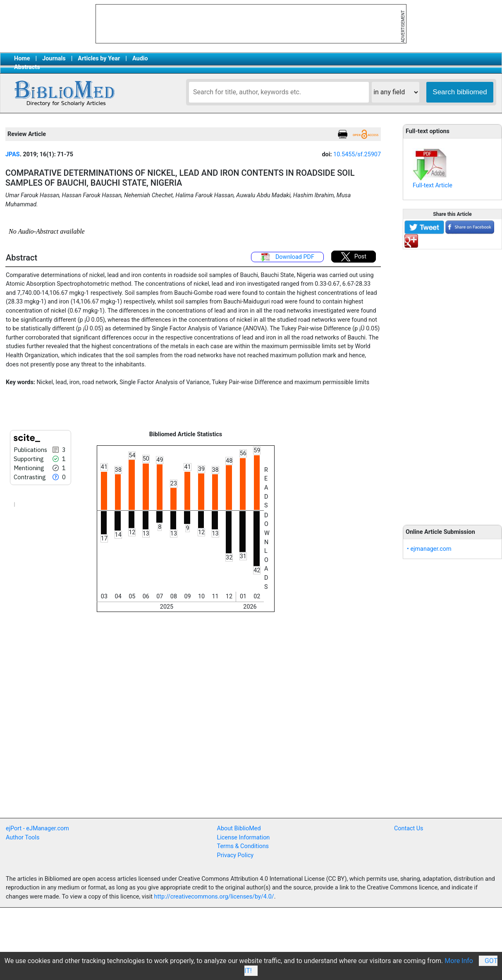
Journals (54, 59)
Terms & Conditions (243, 846)
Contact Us (409, 828)
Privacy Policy (235, 855)
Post (354, 257)
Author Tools (23, 838)
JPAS (13, 154)
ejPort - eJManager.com (37, 828)
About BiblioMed (239, 828)
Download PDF (287, 257)
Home (22, 59)
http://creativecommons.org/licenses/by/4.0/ (214, 897)
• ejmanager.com (429, 549)
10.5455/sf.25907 (357, 154)
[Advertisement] (452, 382)
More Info (459, 961)
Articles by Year (99, 59)
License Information (244, 838)
